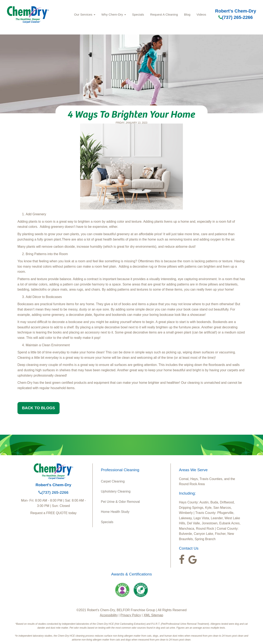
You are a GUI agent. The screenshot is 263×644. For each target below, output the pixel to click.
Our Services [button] (85, 14)
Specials (138, 14)
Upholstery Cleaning (116, 491)
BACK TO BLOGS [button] (39, 408)
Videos (201, 14)
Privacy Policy (131, 615)
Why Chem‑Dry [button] (114, 14)
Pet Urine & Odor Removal (120, 502)
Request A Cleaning (164, 14)
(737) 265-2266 (236, 17)
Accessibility (109, 615)
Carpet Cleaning (113, 481)
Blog (187, 14)
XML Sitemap (153, 615)
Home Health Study (115, 512)
